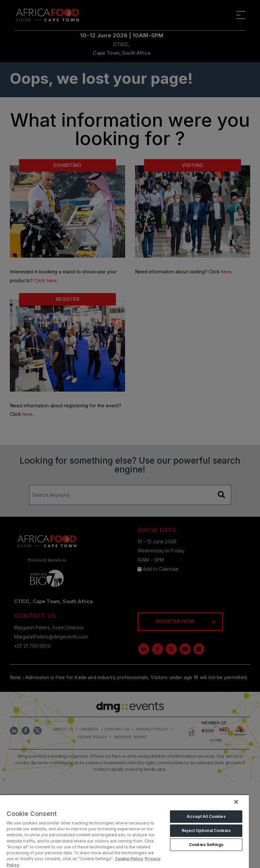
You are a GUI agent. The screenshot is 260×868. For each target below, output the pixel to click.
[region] (124, 831)
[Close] (236, 802)
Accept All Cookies (206, 816)
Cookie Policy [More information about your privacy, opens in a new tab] (129, 859)
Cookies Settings (206, 845)
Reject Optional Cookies (206, 831)
